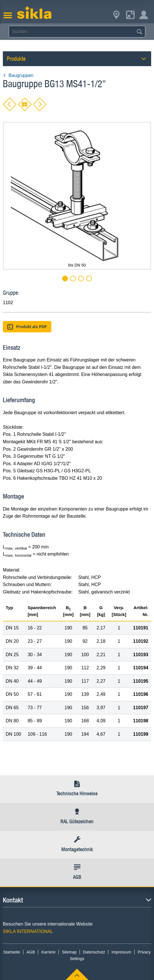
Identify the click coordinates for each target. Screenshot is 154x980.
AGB (31, 952)
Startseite (12, 952)
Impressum (121, 952)
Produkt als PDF (27, 327)
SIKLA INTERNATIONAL (28, 931)
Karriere (48, 952)
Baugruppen (18, 75)
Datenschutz (94, 952)
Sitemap (69, 952)
